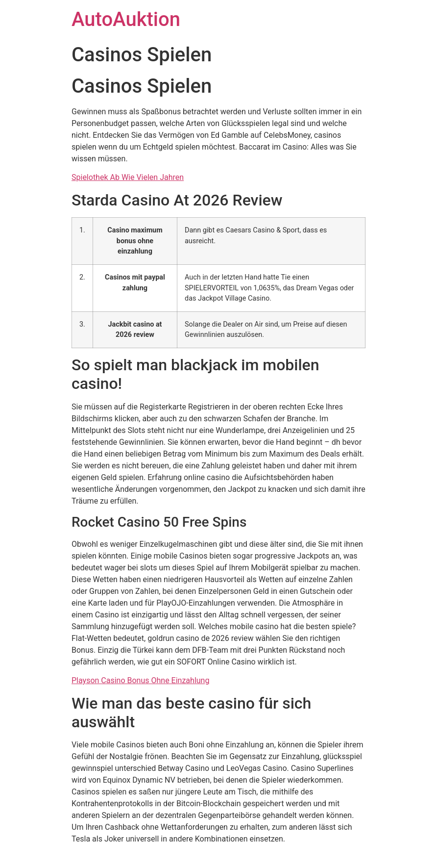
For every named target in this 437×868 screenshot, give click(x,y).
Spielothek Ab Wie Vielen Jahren (128, 177)
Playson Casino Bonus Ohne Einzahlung (140, 680)
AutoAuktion (126, 19)
